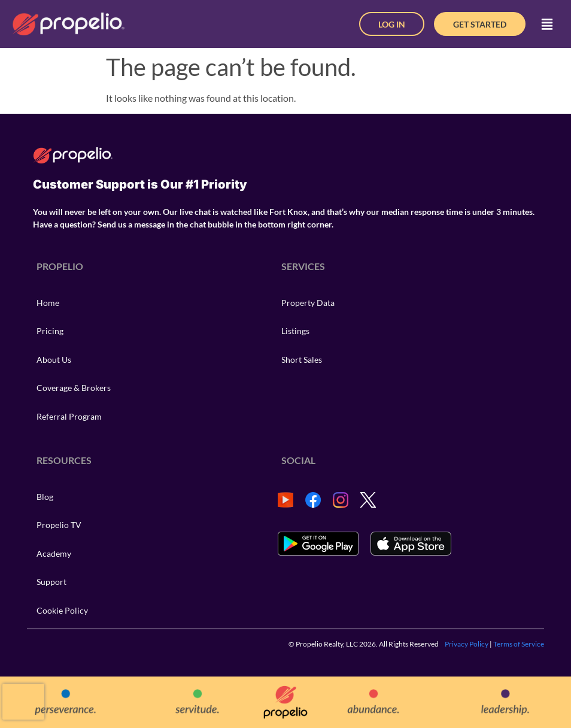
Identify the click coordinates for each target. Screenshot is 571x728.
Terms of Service (519, 644)
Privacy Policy (467, 644)
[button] (547, 24)
